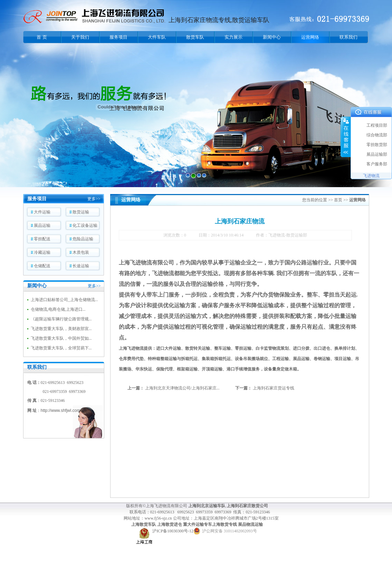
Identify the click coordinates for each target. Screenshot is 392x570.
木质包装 (81, 252)
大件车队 (157, 37)
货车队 (150, 524)
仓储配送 (42, 266)
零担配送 (42, 239)
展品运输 (42, 225)
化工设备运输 (85, 225)
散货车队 (195, 37)
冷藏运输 (42, 252)
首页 (338, 200)
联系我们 (348, 37)
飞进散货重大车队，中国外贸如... (61, 338)
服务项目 (118, 37)
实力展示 (233, 37)
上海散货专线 (224, 524)
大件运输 (42, 212)
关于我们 (80, 37)
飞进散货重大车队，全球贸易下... (61, 348)
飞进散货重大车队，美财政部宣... (61, 329)
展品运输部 (377, 154)
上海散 (137, 524)
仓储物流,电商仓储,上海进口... (58, 309)
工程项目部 (377, 125)
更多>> (94, 199)
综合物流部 (377, 135)
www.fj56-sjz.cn (159, 518)
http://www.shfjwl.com (61, 410)
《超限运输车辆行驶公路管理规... (61, 319)
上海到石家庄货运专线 (274, 388)
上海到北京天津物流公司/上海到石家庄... (182, 388)
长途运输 (81, 266)
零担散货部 (377, 145)
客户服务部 (377, 164)
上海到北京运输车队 (207, 506)
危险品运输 (83, 239)
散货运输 (81, 212)
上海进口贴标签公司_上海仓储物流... (64, 300)
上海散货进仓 (170, 524)
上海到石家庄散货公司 (247, 506)
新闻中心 (272, 37)
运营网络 (310, 37)
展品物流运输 (250, 524)
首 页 (42, 37)
